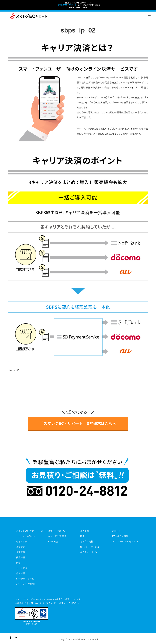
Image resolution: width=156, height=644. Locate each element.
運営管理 (21, 552)
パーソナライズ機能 (26, 584)
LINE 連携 (53, 542)
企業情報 (21, 603)
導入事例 (85, 531)
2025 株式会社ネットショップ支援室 (83, 639)
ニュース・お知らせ (26, 536)
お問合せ (117, 531)
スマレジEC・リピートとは (29, 531)
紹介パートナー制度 (90, 547)
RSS (16, 637)
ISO (76, 603)
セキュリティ (23, 542)
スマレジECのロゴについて (125, 542)
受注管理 (21, 557)
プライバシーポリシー (58, 603)
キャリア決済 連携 (57, 536)
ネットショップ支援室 (51, 599)
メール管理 (22, 568)
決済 (18, 563)
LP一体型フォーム (25, 579)
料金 (82, 536)
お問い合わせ (36, 603)
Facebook (10, 637)
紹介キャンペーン (89, 552)
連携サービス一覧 (57, 531)
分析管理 (21, 573)
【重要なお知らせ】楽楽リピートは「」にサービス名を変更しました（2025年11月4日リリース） (78, 5)
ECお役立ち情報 (120, 536)
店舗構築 (21, 547)
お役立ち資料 (87, 542)
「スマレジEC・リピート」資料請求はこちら (78, 423)
